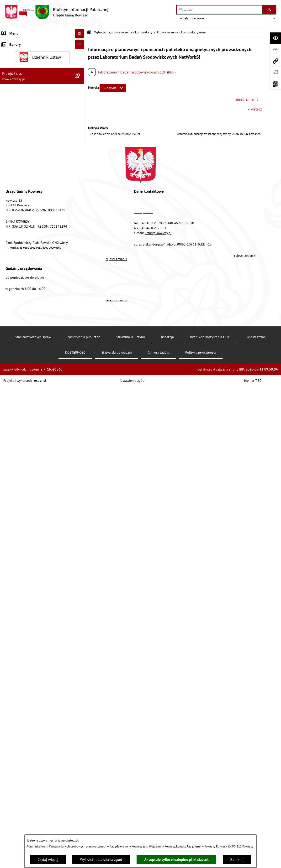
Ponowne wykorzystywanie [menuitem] (24, 513)
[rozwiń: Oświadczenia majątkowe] (81, 100)
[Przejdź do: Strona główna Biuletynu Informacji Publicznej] (89, 32)
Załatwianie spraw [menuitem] (17, 465)
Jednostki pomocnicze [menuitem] (20, 129)
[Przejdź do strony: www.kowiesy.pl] (275, 61)
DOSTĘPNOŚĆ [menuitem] (13, 561)
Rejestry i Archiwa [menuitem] (16, 494)
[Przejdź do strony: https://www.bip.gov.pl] (275, 49)
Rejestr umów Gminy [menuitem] (19, 431)
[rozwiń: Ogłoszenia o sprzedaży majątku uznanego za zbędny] (81, 406)
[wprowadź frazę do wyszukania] (220, 10)
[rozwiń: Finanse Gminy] (81, 81)
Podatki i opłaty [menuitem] (15, 157)
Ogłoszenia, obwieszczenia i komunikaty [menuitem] (35, 182)
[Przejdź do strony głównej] (57, 12)
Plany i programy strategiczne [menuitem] (26, 148)
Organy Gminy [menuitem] (13, 52)
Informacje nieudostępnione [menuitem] (25, 504)
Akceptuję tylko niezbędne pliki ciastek (176, 860)
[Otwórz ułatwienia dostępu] (275, 38)
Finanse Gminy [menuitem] (14, 81)
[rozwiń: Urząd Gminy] (81, 43)
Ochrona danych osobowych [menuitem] (25, 570)
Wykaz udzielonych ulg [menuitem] (21, 456)
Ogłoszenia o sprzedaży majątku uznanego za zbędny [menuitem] (37, 409)
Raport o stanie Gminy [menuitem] (20, 138)
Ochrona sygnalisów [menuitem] (19, 599)
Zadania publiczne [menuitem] (17, 422)
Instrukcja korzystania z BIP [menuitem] (24, 551)
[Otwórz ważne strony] (275, 72)
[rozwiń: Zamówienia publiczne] (81, 91)
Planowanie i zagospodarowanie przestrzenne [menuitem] (29, 170)
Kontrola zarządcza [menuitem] (17, 110)
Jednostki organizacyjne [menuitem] (21, 119)
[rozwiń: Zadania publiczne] (81, 422)
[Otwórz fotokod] (275, 84)
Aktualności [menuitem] (11, 590)
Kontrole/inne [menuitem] (13, 532)
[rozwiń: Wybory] (81, 485)
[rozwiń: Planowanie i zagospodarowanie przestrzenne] (81, 167)
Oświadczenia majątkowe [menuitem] (23, 100)
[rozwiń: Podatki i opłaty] (81, 158)
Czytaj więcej (48, 859)
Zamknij (237, 859)
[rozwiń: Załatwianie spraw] (81, 466)
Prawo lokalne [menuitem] (14, 62)
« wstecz (255, 109)
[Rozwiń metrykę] (113, 88)
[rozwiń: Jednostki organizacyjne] (81, 119)
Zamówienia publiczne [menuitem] (20, 91)
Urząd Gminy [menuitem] (12, 43)
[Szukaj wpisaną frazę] (270, 10)
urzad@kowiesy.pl (158, 739)
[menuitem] (42, 195)
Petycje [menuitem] (8, 523)
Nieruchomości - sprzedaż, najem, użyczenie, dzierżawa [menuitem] (37, 394)
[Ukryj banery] (80, 610)
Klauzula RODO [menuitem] (15, 580)
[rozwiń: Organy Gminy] (81, 53)
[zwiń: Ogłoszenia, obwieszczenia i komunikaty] (81, 182)
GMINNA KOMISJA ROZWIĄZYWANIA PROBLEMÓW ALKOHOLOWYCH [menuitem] (31, 444)
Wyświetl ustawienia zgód (101, 859)
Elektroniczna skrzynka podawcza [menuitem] (29, 542)
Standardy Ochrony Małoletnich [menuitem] (27, 72)
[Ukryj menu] (80, 33)
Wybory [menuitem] (8, 485)
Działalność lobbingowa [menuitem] (22, 475)
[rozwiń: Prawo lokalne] (81, 62)
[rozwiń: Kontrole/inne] (81, 532)
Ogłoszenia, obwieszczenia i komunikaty (123, 32)
